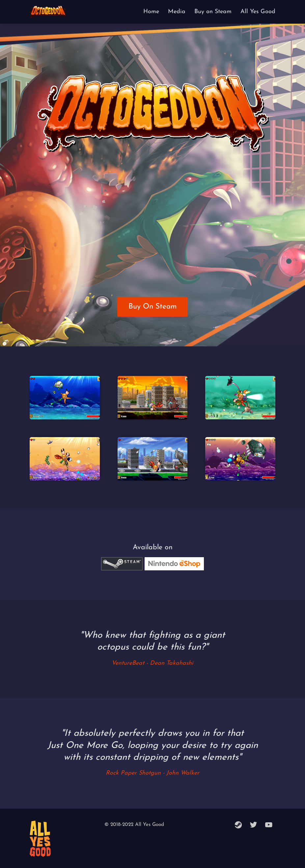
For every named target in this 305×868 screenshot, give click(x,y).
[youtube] (269, 825)
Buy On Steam (153, 307)
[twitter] (254, 825)
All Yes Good (258, 12)
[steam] (238, 825)
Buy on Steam (213, 12)
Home (151, 12)
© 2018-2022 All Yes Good (134, 825)
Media (177, 12)
